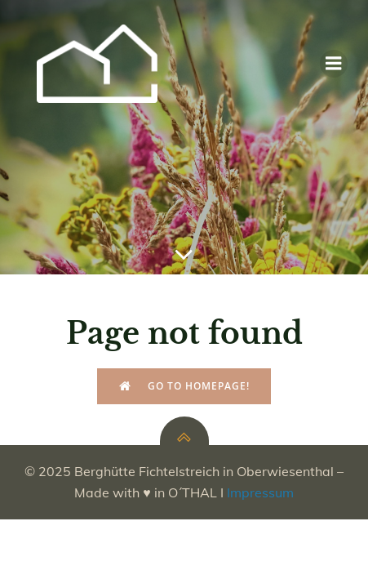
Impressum (260, 492)
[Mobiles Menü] (334, 64)
